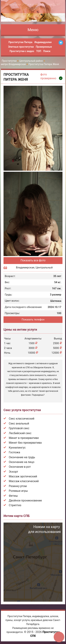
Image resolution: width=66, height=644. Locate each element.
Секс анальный (19, 424)
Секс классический (22, 419)
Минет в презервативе (24, 438)
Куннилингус (17, 448)
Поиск (47, 51)
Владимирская (25, 268)
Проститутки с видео (22, 51)
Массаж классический (24, 481)
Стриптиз (15, 505)
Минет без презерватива (25, 443)
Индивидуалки (43, 42)
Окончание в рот (20, 467)
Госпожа (14, 452)
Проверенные (44, 47)
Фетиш (13, 496)
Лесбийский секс (20, 433)
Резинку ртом (18, 486)
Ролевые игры (18, 491)
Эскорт (13, 472)
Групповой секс (19, 428)
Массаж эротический (23, 476)
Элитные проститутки (21, 47)
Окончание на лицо (22, 462)
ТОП (39, 51)
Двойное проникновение (25, 500)
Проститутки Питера (20, 42)
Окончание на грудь (22, 457)
